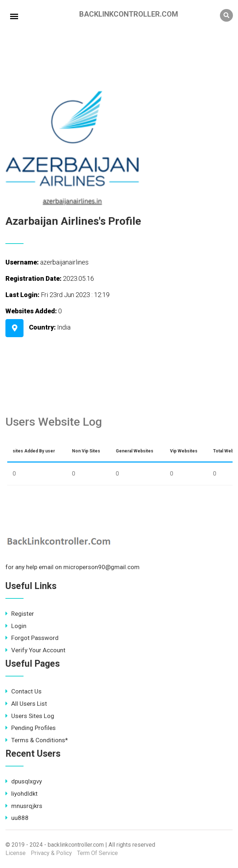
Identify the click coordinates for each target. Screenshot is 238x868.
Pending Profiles (31, 728)
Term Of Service (97, 853)
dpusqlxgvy (24, 781)
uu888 (17, 818)
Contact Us (24, 691)
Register (20, 614)
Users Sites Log (30, 716)
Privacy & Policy (51, 853)
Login (16, 626)
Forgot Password (32, 638)
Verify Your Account (35, 650)
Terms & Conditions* (37, 740)
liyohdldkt (22, 794)
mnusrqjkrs (24, 806)
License (16, 853)
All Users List (26, 704)
